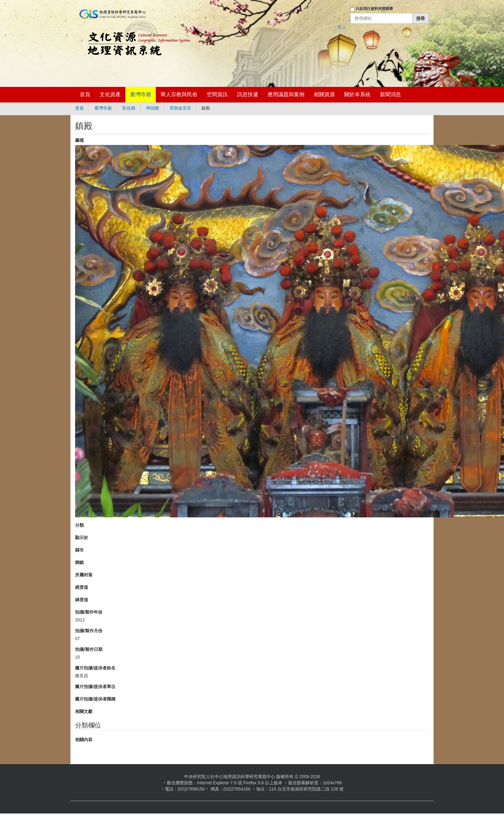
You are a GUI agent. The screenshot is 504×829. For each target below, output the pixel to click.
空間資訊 (217, 95)
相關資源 (324, 95)
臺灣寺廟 (141, 95)
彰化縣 (129, 108)
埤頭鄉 (152, 108)
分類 (79, 525)
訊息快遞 (248, 95)
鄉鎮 (79, 562)
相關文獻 (84, 711)
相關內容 (84, 740)
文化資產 (110, 95)
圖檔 (79, 140)
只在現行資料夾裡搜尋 (374, 9)
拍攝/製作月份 (89, 631)
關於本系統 (357, 95)
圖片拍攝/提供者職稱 (95, 699)
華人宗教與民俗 (179, 95)
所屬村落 (84, 575)
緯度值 (82, 600)
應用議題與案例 (286, 95)
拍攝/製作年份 (89, 612)
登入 (342, 27)
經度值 (82, 587)
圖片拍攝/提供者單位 (95, 687)
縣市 (79, 550)
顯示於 (82, 538)
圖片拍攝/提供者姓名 (95, 668)
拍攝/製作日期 (89, 649)
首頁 (85, 95)
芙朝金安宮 (180, 108)
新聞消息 (390, 95)
